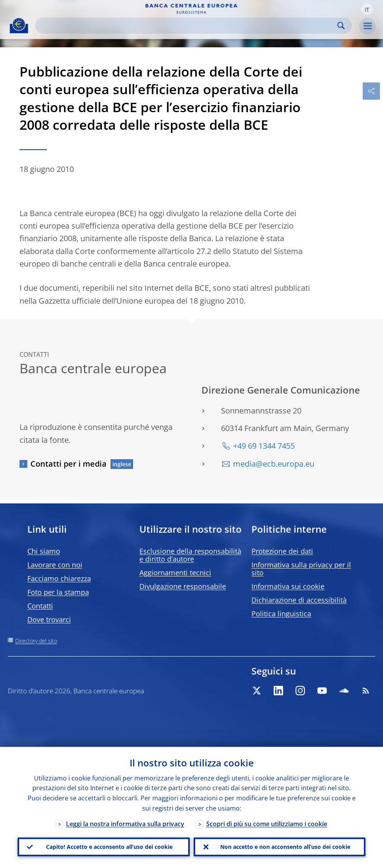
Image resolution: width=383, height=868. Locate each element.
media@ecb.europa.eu (274, 464)
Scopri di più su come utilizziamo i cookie (267, 824)
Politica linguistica (281, 614)
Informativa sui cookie (288, 586)
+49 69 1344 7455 (264, 446)
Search (341, 26)
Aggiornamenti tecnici (175, 573)
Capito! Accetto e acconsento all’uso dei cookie (109, 847)
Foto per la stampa (58, 592)
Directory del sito (36, 641)
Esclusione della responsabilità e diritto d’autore (190, 555)
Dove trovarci (49, 619)
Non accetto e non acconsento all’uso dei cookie (285, 847)
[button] (367, 9)
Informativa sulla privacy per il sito (301, 569)
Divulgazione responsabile (183, 586)
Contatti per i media (69, 464)
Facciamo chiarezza (59, 578)
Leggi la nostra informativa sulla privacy (125, 824)
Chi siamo (44, 551)
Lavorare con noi (55, 565)
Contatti (40, 606)
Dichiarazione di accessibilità (299, 600)
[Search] (187, 26)
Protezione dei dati (282, 551)
